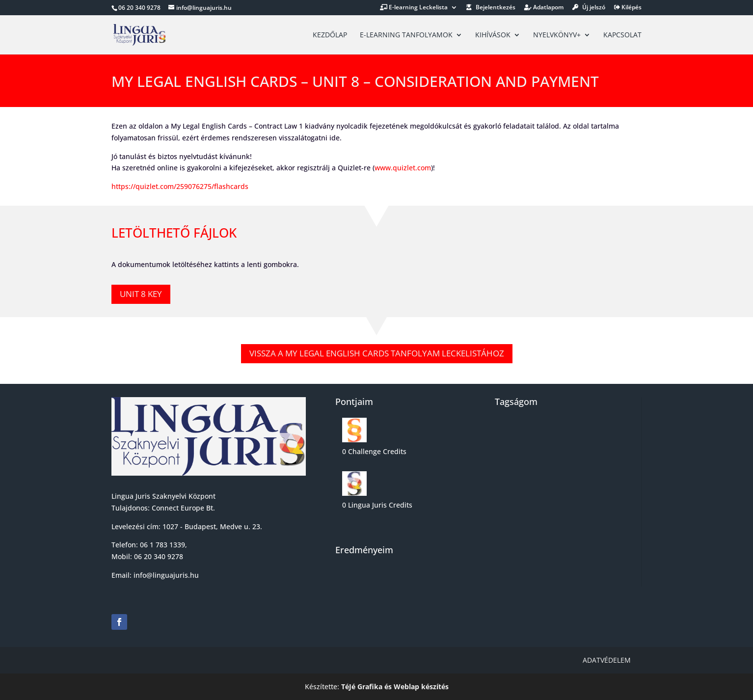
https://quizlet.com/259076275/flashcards (180, 186)
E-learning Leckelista (414, 8)
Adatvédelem (607, 660)
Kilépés (628, 8)
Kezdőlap (330, 35)
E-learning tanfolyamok (406, 35)
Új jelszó (589, 8)
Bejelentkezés (491, 8)
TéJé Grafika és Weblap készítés (395, 687)
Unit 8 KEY (141, 294)
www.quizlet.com (403, 168)
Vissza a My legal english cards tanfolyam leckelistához (377, 353)
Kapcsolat (622, 35)
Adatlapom (544, 8)
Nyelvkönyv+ (557, 35)
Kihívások (493, 35)
